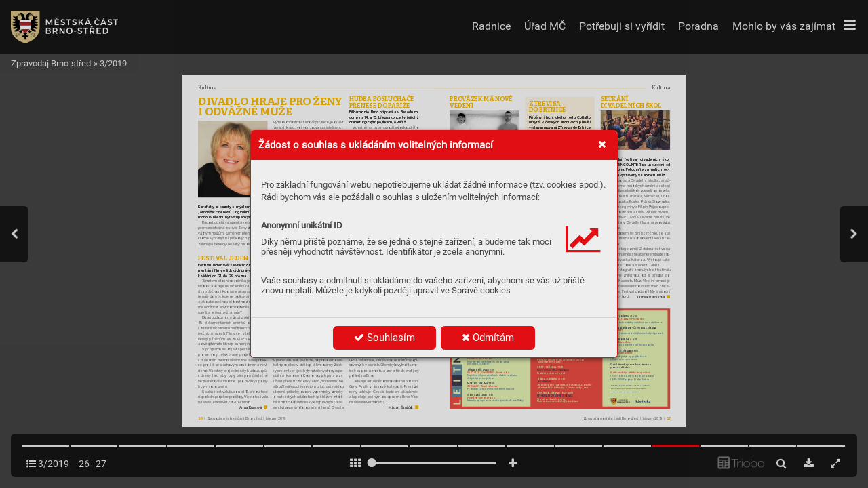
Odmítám (488, 338)
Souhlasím (384, 338)
